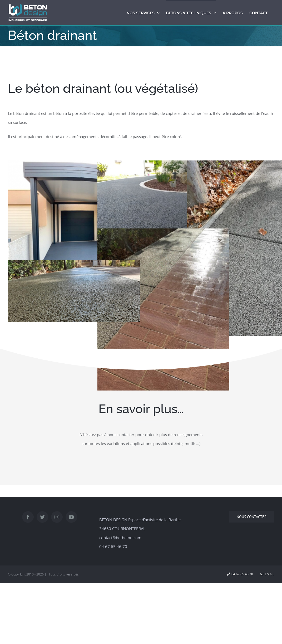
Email (267, 574)
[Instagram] (57, 517)
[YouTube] (71, 517)
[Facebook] (28, 517)
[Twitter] (42, 517)
